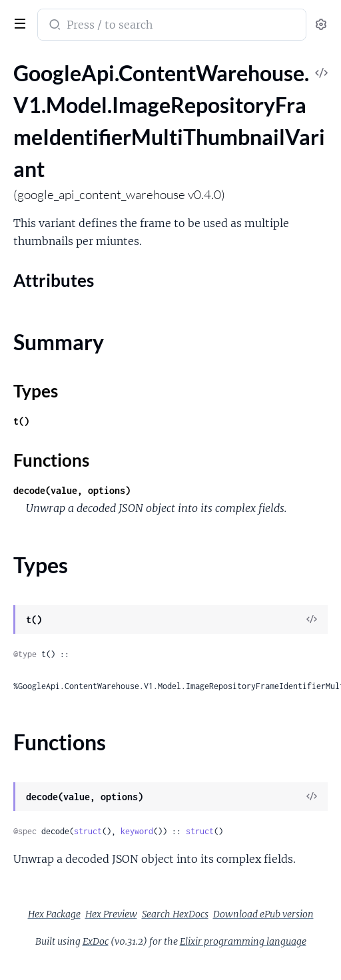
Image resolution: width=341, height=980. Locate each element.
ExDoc (96, 941)
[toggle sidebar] (17, 22)
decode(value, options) (72, 490)
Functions (51, 460)
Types (36, 391)
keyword (137, 831)
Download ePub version (263, 914)
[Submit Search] (54, 26)
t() (21, 421)
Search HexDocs (175, 914)
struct (88, 831)
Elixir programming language (243, 941)
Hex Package (54, 914)
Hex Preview (111, 914)
